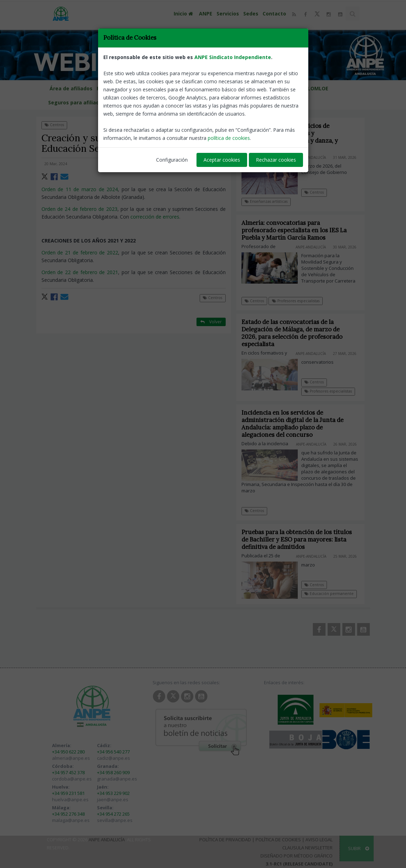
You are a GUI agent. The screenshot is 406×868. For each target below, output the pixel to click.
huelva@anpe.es (70, 799)
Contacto (274, 14)
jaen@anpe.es (113, 799)
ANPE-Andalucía (208, 164)
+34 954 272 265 (113, 814)
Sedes (251, 14)
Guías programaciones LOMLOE (289, 88)
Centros (54, 125)
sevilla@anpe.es (115, 820)
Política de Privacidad (225, 840)
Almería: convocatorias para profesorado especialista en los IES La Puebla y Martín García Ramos (294, 230)
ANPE (206, 14)
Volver (211, 125)
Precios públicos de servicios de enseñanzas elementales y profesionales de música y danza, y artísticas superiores (290, 137)
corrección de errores (155, 217)
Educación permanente (334, 594)
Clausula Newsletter (307, 848)
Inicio (184, 14)
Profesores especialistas (296, 301)
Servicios (228, 14)
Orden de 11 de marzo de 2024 (80, 189)
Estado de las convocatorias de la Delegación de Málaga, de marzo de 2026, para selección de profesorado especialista (297, 333)
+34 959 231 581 (68, 793)
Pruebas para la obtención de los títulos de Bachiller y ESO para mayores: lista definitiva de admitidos (301, 539)
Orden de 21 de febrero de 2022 (80, 252)
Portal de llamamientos (215, 88)
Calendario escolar (157, 88)
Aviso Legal (319, 840)
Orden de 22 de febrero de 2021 (80, 272)
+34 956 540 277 (113, 752)
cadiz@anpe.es (114, 758)
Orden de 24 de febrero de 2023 (79, 209)
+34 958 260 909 (113, 772)
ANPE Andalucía (107, 840)
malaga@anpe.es (71, 820)
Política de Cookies (278, 840)
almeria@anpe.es (71, 758)
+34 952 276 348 (68, 814)
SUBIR (359, 848)
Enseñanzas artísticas (266, 201)
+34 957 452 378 (68, 772)
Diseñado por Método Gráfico (297, 856)
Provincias (113, 88)
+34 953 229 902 (113, 793)
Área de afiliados (71, 88)
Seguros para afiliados (77, 102)
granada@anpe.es (117, 779)
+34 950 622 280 (68, 752)
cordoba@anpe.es (72, 779)
